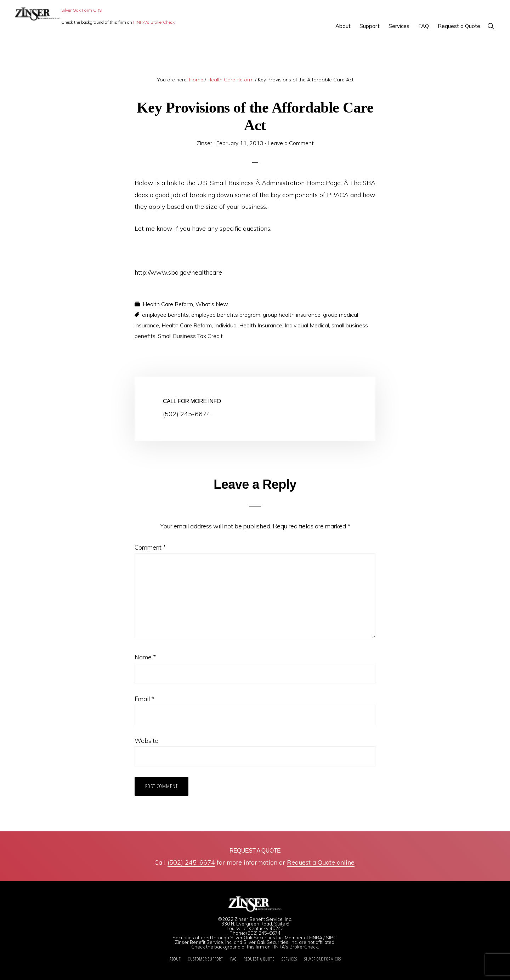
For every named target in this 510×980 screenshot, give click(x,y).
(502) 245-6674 (191, 862)
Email (144, 699)
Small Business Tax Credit (190, 336)
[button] (491, 26)
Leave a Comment (291, 143)
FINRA (316, 938)
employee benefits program (226, 315)
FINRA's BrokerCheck (154, 22)
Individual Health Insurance (248, 325)
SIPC (331, 938)
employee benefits (165, 315)
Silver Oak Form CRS (81, 10)
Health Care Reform (168, 304)
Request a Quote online (321, 862)
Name (145, 657)
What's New (212, 304)
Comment (150, 547)
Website (146, 741)
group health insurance (292, 315)
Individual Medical (307, 325)
